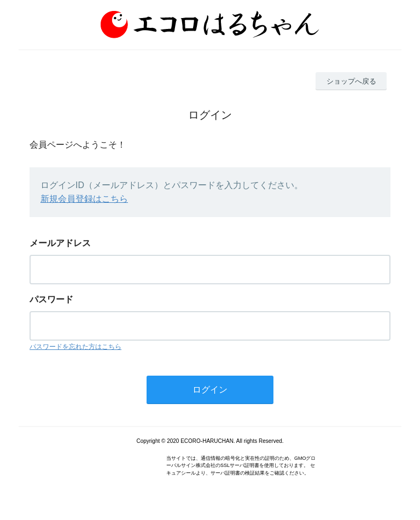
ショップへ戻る (351, 81)
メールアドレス (60, 243)
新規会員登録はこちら (84, 199)
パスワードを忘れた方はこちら (75, 347)
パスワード (51, 299)
